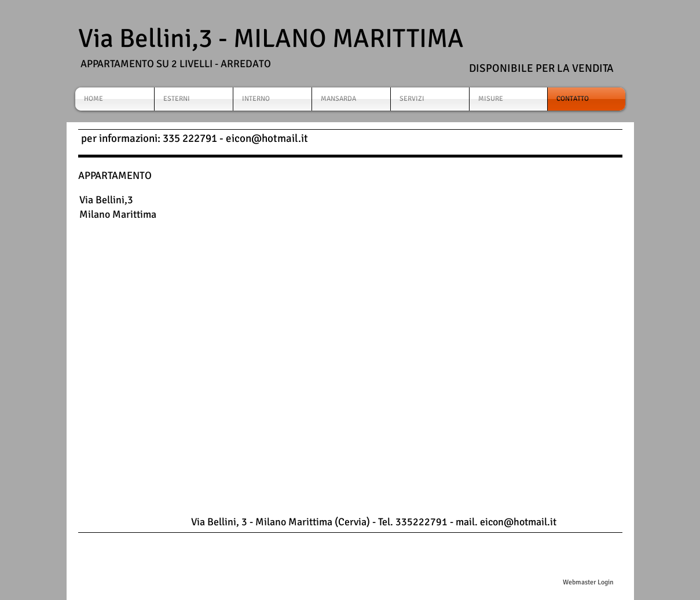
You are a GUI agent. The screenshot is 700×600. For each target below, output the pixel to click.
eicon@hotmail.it (267, 138)
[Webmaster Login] (589, 583)
